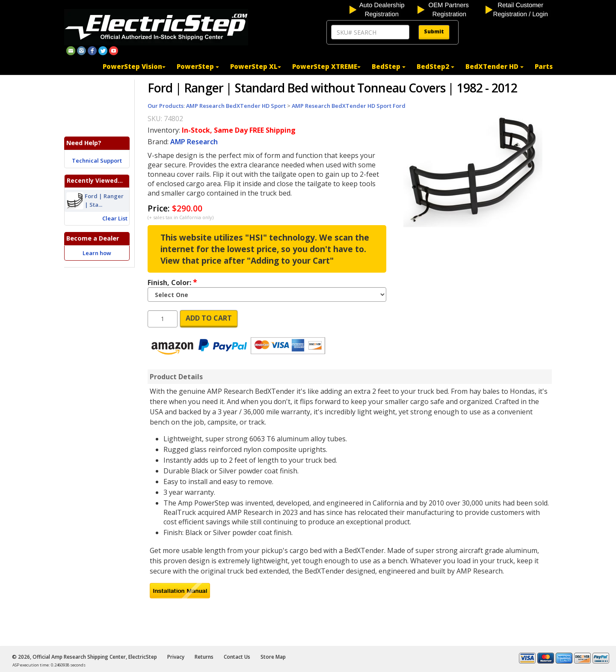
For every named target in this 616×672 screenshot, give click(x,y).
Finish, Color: (172, 282)
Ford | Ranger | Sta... (104, 201)
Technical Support (97, 161)
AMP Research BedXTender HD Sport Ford (349, 106)
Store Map (273, 657)
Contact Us (237, 657)
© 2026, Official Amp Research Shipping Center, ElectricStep (84, 657)
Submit (434, 31)
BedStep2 (435, 66)
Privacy (176, 657)
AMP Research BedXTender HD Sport (236, 106)
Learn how (97, 253)
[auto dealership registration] (383, 9)
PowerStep (198, 66)
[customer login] (519, 9)
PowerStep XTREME (326, 66)
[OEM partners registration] (451, 9)
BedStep (389, 66)
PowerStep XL (256, 66)
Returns (204, 657)
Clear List (115, 218)
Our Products (166, 106)
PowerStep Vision (134, 66)
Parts (544, 66)
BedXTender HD (495, 66)
